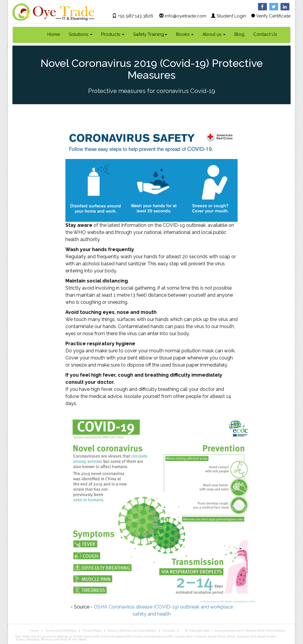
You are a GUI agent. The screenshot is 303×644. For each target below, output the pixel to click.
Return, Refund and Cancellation (132, 631)
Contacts (169, 631)
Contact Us (265, 34)
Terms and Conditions (61, 631)
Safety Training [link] (150, 34)
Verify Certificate (273, 16)
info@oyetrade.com (186, 16)
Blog (239, 34)
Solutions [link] (80, 34)
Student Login (231, 16)
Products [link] (113, 34)
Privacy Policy (92, 631)
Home (54, 34)
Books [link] (185, 34)
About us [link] (214, 34)
